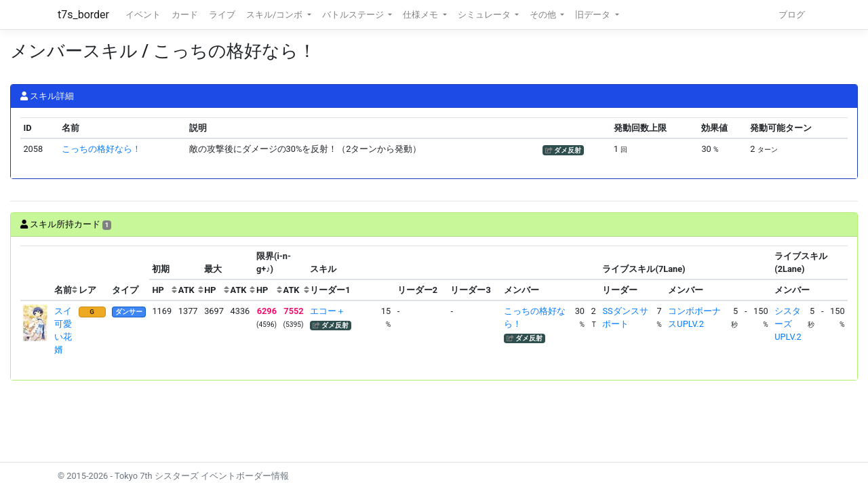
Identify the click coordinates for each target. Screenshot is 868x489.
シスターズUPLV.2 (788, 324)
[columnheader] (36, 273)
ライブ (222, 15)
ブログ (792, 15)
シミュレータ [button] (485, 15)
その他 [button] (544, 15)
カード (185, 15)
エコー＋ (328, 311)
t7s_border (83, 15)
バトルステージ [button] (354, 15)
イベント (143, 15)
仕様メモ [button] (421, 15)
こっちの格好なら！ (101, 149)
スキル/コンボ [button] (275, 15)
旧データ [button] (594, 15)
